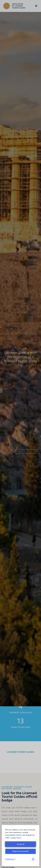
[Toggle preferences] (11, 859)
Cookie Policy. (16, 838)
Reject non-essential (20, 851)
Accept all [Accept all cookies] (20, 844)
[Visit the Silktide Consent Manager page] (33, 859)
